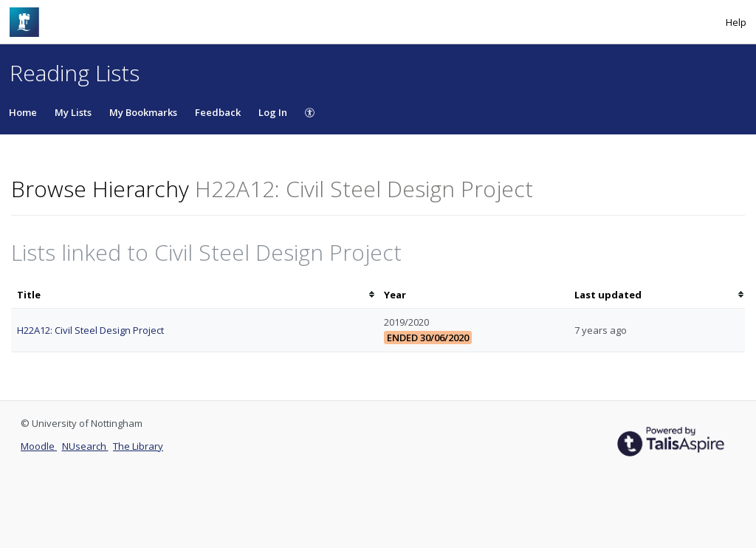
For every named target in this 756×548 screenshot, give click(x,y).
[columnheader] (195, 295)
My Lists (73, 112)
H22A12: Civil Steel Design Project (90, 330)
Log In (273, 112)
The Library (138, 446)
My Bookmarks (143, 112)
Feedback (218, 112)
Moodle (39, 446)
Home (23, 112)
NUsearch (85, 446)
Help (736, 22)
